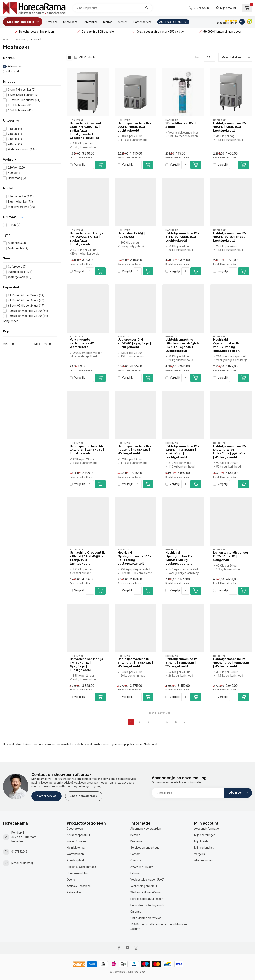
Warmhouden (75, 854)
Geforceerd (17, 267)
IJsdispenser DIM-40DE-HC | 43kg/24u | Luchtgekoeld (134, 343)
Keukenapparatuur (78, 835)
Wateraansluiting (22, 150)
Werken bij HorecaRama (146, 892)
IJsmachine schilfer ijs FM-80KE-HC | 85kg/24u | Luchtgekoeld (86, 664)
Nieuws (108, 22)
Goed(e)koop (75, 829)
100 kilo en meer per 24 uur (28, 311)
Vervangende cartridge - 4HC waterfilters (82, 343)
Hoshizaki (37, 39)
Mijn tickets (201, 841)
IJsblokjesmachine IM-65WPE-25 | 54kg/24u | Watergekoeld (135, 663)
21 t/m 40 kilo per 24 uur (26, 295)
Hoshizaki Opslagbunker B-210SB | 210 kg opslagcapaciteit (226, 345)
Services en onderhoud (145, 848)
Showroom (70, 22)
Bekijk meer (10, 321)
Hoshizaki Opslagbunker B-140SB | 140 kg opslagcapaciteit (179, 558)
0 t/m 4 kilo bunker (22, 90)
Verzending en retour (144, 886)
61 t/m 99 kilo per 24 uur (26, 306)
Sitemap (136, 873)
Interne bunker (21, 196)
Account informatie (206, 829)
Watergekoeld (20, 277)
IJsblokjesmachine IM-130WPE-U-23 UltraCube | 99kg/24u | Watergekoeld (230, 452)
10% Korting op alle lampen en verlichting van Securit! (159, 927)
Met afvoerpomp (22, 207)
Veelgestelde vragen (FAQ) (147, 880)
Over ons (52, 22)
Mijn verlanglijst (204, 848)
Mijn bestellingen (205, 835)
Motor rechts (18, 248)
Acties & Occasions (79, 886)
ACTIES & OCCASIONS (173, 22)
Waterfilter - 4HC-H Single (180, 125)
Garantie (136, 912)
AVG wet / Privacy (142, 867)
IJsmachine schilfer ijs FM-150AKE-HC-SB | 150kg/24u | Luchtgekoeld (86, 239)
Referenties (90, 22)
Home (6, 39)
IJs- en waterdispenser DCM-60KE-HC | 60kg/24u (231, 556)
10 (176, 722)
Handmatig (17, 178)
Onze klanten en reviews (146, 918)
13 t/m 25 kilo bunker (24, 100)
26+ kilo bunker (20, 105)
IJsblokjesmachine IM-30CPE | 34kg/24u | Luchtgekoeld (230, 127)
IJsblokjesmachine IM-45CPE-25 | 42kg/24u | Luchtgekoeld (87, 450)
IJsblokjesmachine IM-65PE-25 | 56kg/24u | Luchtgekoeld (182, 237)
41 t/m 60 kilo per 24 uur (26, 300)
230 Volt (17, 168)
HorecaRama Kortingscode (147, 905)
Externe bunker (20, 202)
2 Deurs (15, 134)
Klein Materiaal (76, 848)
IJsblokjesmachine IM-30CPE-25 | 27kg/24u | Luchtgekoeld (230, 237)
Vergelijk (79, 165)
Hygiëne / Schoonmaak (81, 867)
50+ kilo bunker (20, 110)
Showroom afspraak (84, 796)
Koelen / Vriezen (77, 841)
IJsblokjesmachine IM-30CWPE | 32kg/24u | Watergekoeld (134, 450)
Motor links (17, 243)
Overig (71, 880)
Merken (123, 22)
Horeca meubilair (77, 873)
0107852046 (202, 8)
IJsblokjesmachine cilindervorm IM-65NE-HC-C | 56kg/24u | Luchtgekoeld (182, 345)
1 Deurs (15, 129)
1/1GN (14, 225)
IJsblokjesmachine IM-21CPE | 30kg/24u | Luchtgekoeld (134, 127)
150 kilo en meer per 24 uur (28, 316)
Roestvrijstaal (75, 860)
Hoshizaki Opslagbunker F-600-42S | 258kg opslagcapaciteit (134, 558)
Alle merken (16, 66)
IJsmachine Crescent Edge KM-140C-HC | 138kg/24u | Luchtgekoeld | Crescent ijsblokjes (86, 131)
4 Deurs (15, 144)
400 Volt (15, 173)
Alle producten (203, 860)
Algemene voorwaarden (146, 829)
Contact (135, 854)
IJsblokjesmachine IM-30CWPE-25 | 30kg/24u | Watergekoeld (231, 663)
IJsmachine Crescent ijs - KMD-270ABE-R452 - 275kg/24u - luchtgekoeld (88, 558)
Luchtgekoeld (20, 272)
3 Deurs (15, 139)
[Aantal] (90, 165)
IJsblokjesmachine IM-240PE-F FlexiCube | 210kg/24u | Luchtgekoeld (182, 452)
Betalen (135, 835)
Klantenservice (142, 22)
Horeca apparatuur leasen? (148, 899)
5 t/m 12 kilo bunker (23, 95)
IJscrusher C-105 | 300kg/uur (131, 235)
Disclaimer (137, 841)
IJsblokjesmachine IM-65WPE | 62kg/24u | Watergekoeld (182, 663)
